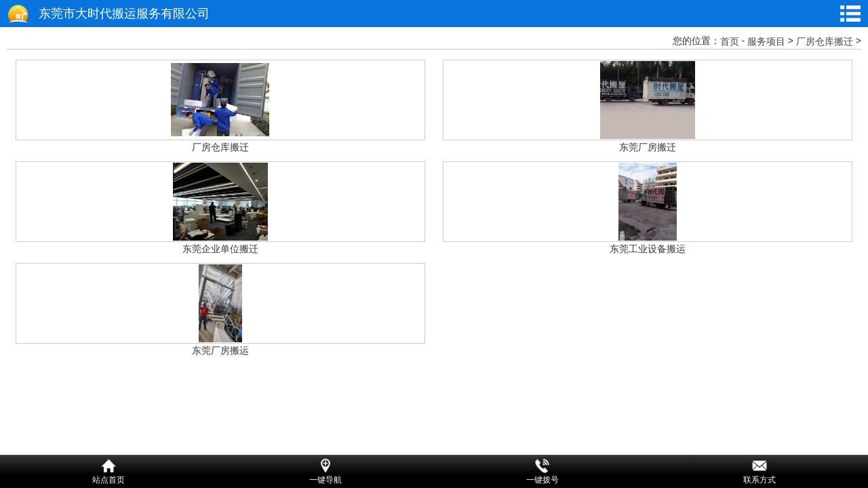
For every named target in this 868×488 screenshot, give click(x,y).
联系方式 (759, 480)
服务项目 (766, 41)
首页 (730, 41)
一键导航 (325, 480)
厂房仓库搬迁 (825, 41)
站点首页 (108, 480)
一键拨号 (542, 480)
